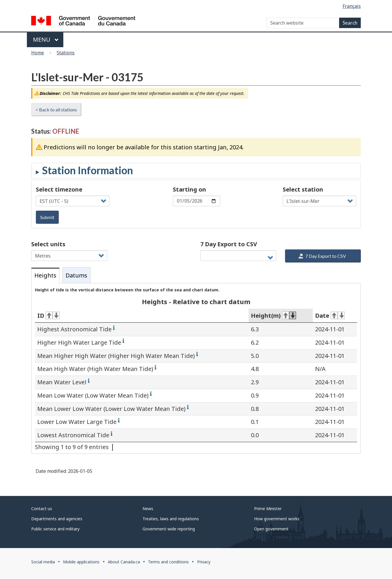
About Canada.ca (124, 562)
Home (38, 53)
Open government (271, 529)
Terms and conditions (168, 562)
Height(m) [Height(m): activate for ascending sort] (273, 316)
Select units (48, 244)
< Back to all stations (56, 110)
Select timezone (59, 189)
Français (352, 6)
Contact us (42, 509)
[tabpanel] (196, 368)
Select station (303, 189)
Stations (66, 53)
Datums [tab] (76, 275)
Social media (43, 562)
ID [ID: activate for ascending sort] (48, 316)
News (148, 509)
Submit (47, 217)
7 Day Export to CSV (229, 244)
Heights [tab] (45, 275)
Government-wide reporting (169, 529)
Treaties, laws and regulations (171, 519)
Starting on (189, 189)
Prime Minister (268, 509)
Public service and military (55, 529)
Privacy (204, 562)
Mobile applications (81, 562)
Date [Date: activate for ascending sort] (330, 316)
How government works (277, 519)
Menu (46, 39)
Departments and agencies (57, 519)
